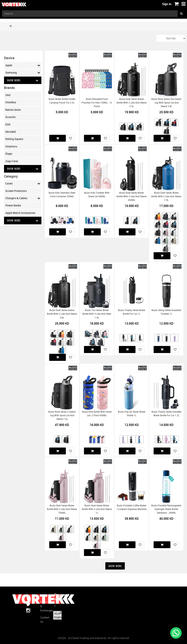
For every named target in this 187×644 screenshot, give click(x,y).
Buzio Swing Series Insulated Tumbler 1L (166, 312)
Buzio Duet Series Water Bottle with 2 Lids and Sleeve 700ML (62, 509)
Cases (23, 184)
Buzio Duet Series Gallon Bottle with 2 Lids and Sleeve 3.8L (62, 314)
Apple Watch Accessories (20, 213)
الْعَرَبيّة (58, 613)
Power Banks (13, 206)
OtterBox (11, 102)
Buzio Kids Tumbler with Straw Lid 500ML (97, 195)
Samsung (23, 73)
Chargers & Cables (23, 198)
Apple (23, 65)
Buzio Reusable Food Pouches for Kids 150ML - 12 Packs (97, 103)
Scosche (10, 117)
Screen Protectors (16, 191)
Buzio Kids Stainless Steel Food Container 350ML (62, 195)
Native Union (13, 110)
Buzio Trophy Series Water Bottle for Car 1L (132, 312)
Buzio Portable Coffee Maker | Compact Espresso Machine (132, 507)
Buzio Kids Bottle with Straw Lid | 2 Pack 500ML (97, 414)
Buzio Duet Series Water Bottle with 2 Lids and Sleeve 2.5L (132, 103)
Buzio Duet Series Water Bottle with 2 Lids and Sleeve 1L (97, 509)
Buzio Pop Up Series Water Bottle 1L (132, 414)
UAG (8, 95)
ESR (8, 124)
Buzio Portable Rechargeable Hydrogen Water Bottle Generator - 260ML (166, 509)
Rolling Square (14, 139)
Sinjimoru (11, 146)
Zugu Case (12, 161)
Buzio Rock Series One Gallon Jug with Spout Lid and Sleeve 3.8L (166, 103)
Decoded (10, 132)
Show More (23, 80)
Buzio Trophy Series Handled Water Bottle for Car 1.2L (166, 414)
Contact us (44, 620)
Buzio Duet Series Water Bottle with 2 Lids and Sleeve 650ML (132, 196)
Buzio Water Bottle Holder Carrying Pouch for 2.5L (62, 101)
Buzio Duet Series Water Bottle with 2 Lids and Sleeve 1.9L (166, 196)
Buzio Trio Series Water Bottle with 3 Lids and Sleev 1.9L (97, 314)
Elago (9, 154)
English (59, 617)
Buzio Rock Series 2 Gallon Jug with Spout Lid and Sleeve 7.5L (62, 415)
